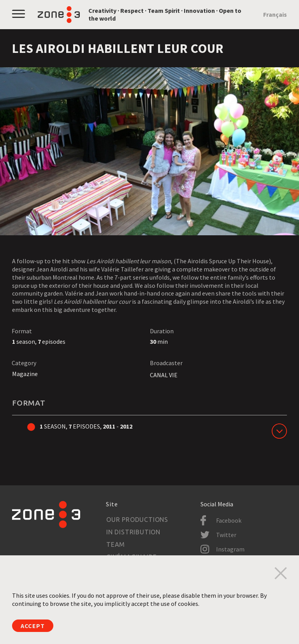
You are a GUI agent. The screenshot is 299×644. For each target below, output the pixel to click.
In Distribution (133, 532)
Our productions (137, 520)
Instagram (230, 549)
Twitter (226, 535)
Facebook (229, 520)
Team (116, 544)
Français (275, 14)
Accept (33, 626)
